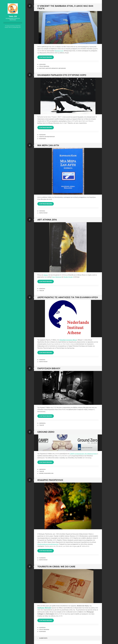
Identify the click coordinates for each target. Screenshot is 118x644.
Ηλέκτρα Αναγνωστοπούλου (47, 137)
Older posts (42, 638)
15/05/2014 (42, 289)
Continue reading (46, 57)
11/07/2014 (42, 211)
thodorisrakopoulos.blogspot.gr (48, 544)
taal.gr (13, 16)
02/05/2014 (42, 628)
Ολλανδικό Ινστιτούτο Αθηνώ (68, 340)
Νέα (52, 473)
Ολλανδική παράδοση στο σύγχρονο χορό (62, 75)
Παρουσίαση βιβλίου (49, 368)
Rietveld (48, 608)
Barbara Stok (59, 51)
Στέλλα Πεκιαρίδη (44, 66)
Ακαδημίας (41, 608)
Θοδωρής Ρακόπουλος (50, 480)
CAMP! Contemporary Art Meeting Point (83, 454)
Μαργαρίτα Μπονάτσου (52, 68)
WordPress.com (17, 27)
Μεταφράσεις (62, 68)
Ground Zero (46, 432)
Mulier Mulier (68, 277)
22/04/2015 (42, 64)
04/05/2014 (42, 558)
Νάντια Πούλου (43, 213)
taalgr (42, 291)
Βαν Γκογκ (42, 68)
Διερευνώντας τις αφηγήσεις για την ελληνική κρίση (68, 297)
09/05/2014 (42, 423)
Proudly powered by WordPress (13, 26)
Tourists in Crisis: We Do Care (56, 567)
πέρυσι (46, 275)
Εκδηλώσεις (43, 139)
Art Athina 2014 (47, 220)
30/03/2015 (42, 135)
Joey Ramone (57, 277)
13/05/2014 (42, 360)
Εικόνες (41, 473)
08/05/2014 (42, 469)
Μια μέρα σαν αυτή (48, 145)
